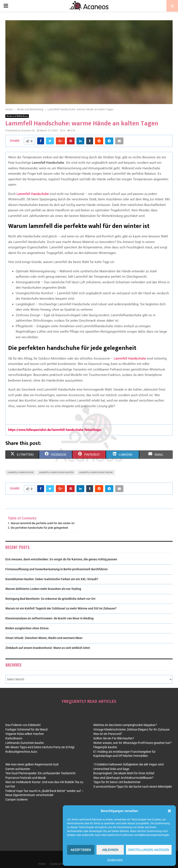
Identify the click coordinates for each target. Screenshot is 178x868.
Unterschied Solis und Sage (111, 769)
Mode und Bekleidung (17, 116)
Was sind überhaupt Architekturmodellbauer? (123, 778)
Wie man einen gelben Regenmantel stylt (32, 764)
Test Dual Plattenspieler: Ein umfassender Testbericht (41, 773)
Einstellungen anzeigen (149, 850)
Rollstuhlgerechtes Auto (21, 752)
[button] (169, 811)
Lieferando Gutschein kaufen (25, 743)
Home (42, 864)
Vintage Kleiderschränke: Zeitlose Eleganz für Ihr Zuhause (131, 729)
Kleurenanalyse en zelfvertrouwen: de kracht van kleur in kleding (49, 618)
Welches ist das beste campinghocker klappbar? (125, 725)
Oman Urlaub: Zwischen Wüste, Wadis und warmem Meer (44, 638)
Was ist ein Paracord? (108, 734)
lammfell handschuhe (21, 472)
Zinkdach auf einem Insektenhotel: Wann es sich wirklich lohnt (48, 648)
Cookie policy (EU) (60, 864)
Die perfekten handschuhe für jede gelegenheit (39, 528)
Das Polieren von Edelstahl (23, 725)
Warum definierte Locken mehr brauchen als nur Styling (43, 589)
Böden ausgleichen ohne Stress (27, 628)
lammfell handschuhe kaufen (56, 472)
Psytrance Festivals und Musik (26, 778)
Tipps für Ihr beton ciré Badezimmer (117, 782)
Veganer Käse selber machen (25, 734)
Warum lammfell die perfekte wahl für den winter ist (43, 523)
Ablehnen (110, 850)
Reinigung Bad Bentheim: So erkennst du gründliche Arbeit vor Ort (50, 599)
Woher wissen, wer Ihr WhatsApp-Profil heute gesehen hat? (132, 743)
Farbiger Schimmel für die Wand (26, 729)
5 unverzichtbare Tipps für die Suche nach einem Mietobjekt (133, 787)
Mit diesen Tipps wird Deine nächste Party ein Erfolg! (40, 747)
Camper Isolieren (17, 799)
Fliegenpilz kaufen (105, 747)
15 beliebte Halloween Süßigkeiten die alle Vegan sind (128, 764)
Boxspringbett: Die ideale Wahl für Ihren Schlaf (124, 773)
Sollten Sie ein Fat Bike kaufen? (114, 738)
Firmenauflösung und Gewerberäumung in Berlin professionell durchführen (57, 569)
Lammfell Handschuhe (33, 194)
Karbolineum (14, 738)
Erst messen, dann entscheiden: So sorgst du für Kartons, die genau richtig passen (61, 559)
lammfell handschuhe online (96, 472)
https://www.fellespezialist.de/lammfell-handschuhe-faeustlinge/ (55, 430)
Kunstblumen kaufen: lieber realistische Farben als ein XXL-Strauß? (52, 579)
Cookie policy (115, 860)
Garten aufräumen (18, 769)
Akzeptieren (81, 850)
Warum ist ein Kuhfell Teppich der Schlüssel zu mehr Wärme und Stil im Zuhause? (61, 608)
